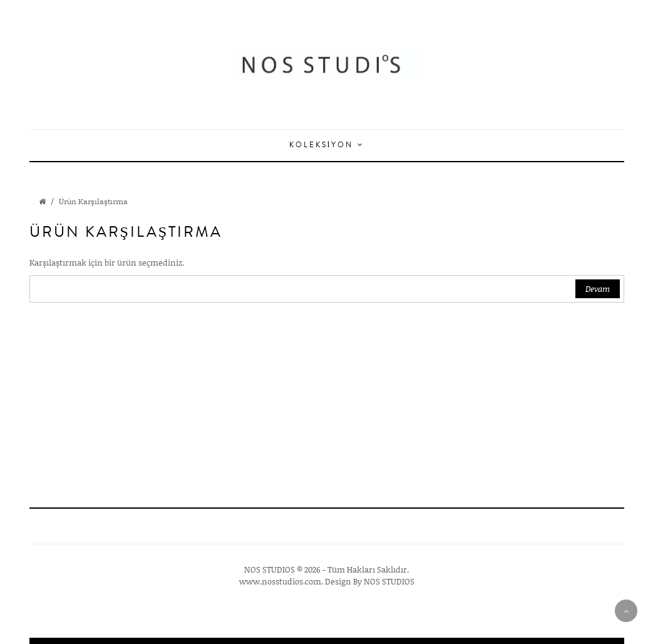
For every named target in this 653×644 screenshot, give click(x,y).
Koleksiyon (327, 145)
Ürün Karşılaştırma (93, 201)
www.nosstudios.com (280, 581)
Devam (598, 289)
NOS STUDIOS (389, 581)
